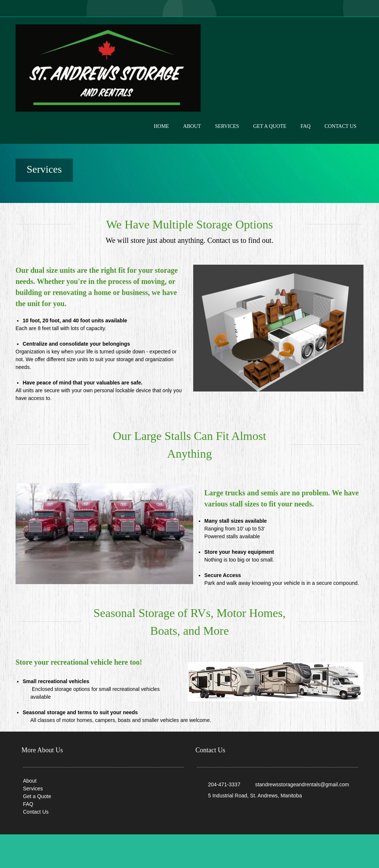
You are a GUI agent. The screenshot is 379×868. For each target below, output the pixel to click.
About (30, 781)
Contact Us (36, 812)
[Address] (251, 796)
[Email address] (298, 784)
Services (33, 789)
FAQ (28, 804)
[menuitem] (161, 132)
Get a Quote (37, 796)
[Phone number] (220, 784)
